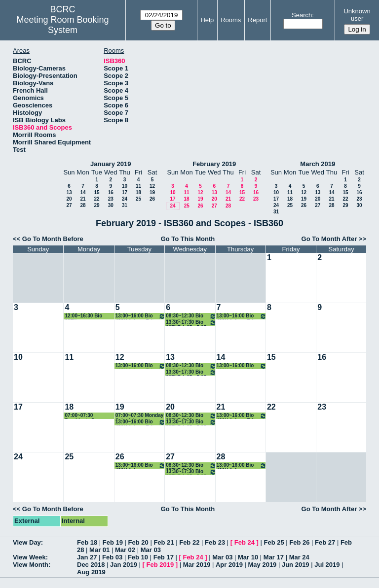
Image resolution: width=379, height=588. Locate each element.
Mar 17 (274, 557)
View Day (27, 542)
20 (69, 199)
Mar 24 (299, 557)
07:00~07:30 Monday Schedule (140, 416)
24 (125, 199)
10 (125, 186)
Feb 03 (112, 557)
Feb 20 (138, 542)
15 (96, 192)
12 (152, 186)
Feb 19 (113, 542)
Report (257, 20)
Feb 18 (87, 542)
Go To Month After (329, 239)
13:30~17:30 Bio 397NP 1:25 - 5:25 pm (191, 323)
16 (111, 192)
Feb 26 (299, 542)
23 (111, 199)
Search (302, 15)
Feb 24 (245, 542)
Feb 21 (164, 542)
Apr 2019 (229, 565)
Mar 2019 (197, 565)
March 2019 (318, 164)
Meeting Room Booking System (63, 25)
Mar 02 (125, 550)
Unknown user (357, 15)
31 (125, 205)
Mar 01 (99, 550)
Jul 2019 (327, 565)
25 (138, 199)
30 (111, 205)
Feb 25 (274, 542)
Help (207, 20)
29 (96, 205)
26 (152, 199)
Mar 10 (248, 557)
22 (96, 199)
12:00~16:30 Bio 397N (83, 316)
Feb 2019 (160, 565)
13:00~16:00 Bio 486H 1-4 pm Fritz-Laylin (140, 316)
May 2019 (263, 565)
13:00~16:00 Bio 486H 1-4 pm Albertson (140, 466)
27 (69, 205)
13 (69, 192)
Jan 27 (87, 557)
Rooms (231, 20)
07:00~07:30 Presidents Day (82, 416)
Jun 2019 (296, 565)
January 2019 (111, 164)
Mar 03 (151, 550)
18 (138, 192)
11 (138, 186)
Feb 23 (215, 542)
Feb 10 (138, 557)
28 (83, 205)
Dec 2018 (91, 565)
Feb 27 (325, 542)
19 (152, 192)
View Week (29, 557)
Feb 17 (164, 557)
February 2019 (214, 164)
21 (83, 199)
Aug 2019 (91, 572)
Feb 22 (189, 542)
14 (83, 192)
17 (125, 192)
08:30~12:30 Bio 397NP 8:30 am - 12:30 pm (191, 316)
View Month (31, 565)
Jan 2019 (124, 565)
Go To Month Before (53, 239)
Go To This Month (188, 239)
